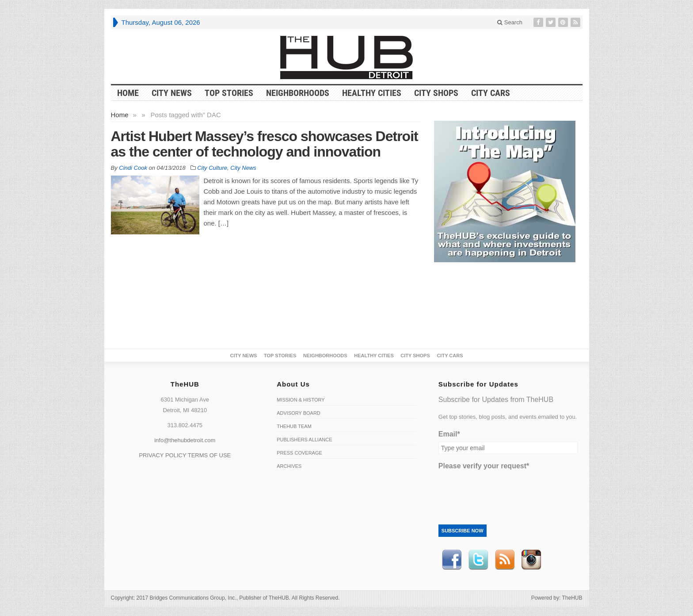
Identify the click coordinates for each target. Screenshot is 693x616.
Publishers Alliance (304, 440)
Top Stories (229, 93)
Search (510, 22)
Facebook (452, 560)
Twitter (478, 560)
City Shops (436, 93)
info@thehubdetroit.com (185, 440)
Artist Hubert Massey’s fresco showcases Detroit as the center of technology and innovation (265, 144)
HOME (128, 93)
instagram (531, 560)
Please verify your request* (484, 466)
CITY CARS (491, 93)
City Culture (212, 168)
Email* (449, 434)
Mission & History (301, 400)
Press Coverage (299, 453)
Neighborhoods (298, 93)
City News (172, 93)
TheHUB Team (294, 426)
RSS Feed (505, 560)
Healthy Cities (372, 93)
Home (120, 115)
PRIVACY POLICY (162, 455)
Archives (289, 466)
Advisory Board (299, 413)
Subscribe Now (463, 531)
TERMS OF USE (209, 455)
